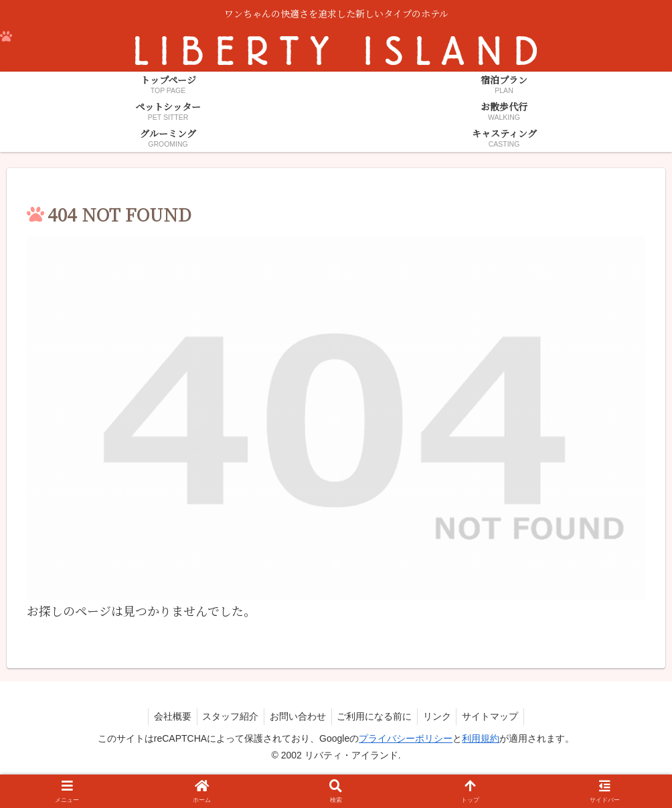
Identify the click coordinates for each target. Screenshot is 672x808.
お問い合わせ (297, 716)
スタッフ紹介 (226, 716)
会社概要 (165, 716)
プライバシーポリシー (406, 738)
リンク (442, 716)
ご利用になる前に (376, 716)
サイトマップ (498, 716)
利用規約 (481, 738)
